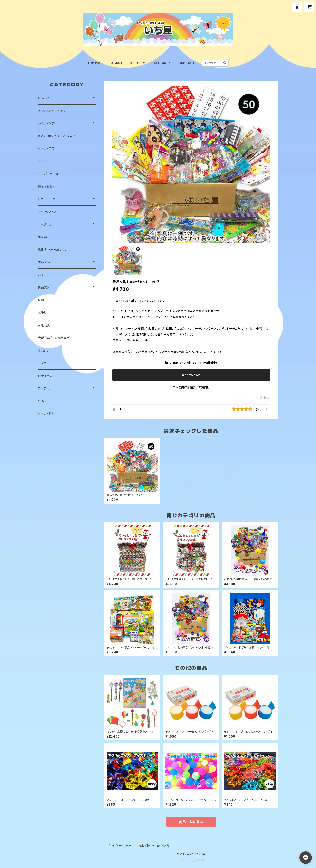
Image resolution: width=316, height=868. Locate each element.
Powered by (191, 860)
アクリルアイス (47, 212)
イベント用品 (46, 149)
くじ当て (43, 350)
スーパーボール (48, 174)
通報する (265, 398)
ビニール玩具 (47, 199)
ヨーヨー (44, 161)
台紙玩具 (44, 325)
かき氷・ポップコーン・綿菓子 (57, 136)
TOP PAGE (96, 63)
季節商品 (44, 262)
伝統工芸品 (46, 376)
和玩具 (42, 237)
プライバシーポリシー (120, 846)
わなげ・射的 (46, 123)
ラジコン (43, 363)
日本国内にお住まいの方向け (191, 387)
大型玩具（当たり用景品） (55, 338)
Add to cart (191, 375)
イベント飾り (46, 414)
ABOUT (117, 63)
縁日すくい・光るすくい (53, 250)
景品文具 (44, 287)
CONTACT (187, 63)
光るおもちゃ (46, 186)
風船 (41, 300)
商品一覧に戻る (191, 822)
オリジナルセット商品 (52, 111)
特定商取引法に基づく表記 (154, 846)
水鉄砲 (42, 313)
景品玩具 (44, 98)
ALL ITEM (138, 63)
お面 (41, 275)
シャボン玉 (45, 224)
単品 (41, 401)
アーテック (45, 388)
